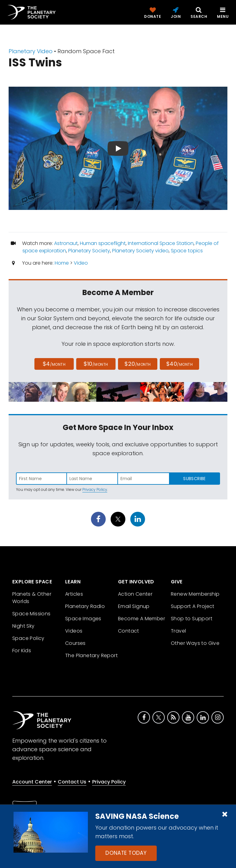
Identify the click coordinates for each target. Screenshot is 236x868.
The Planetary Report (91, 655)
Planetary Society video (140, 251)
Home (62, 263)
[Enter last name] (92, 479)
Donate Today (126, 853)
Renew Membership (195, 594)
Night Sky (24, 626)
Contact (129, 631)
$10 (96, 364)
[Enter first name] (41, 479)
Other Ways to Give (195, 643)
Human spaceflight (103, 243)
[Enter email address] (144, 479)
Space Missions (31, 614)
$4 (54, 364)
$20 (138, 364)
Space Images (83, 619)
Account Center (32, 782)
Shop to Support (192, 619)
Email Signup (134, 606)
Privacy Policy (95, 489)
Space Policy (28, 638)
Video (81, 263)
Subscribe (194, 479)
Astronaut (66, 243)
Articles (74, 594)
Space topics (187, 251)
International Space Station (161, 243)
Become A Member (142, 619)
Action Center (135, 594)
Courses (75, 643)
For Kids (22, 651)
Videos (74, 631)
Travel (178, 631)
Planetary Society (89, 251)
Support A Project (193, 606)
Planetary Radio (85, 606)
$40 (179, 364)
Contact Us (72, 782)
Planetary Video (31, 51)
